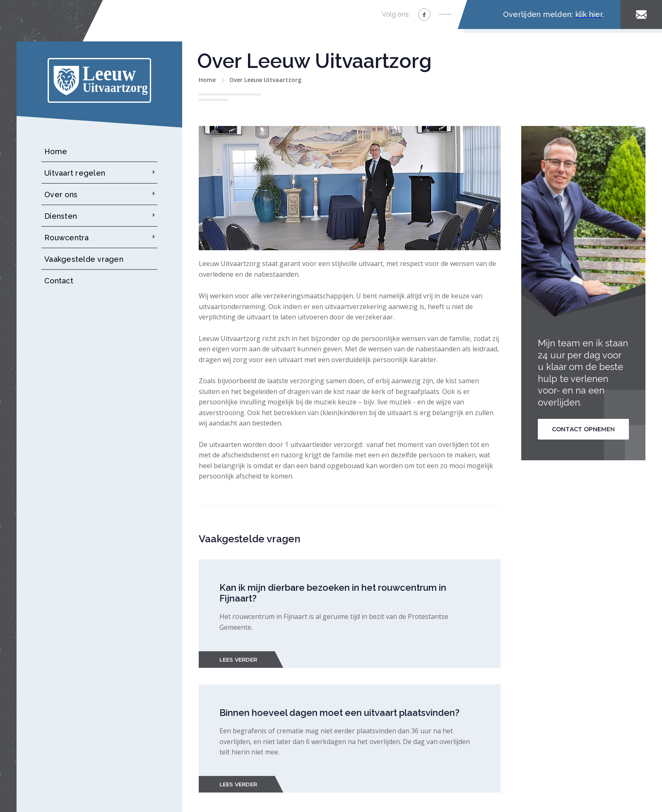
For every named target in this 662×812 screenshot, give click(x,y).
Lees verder (238, 660)
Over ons (61, 195)
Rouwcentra (67, 238)
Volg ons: (396, 14)
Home (56, 151)
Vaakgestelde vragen (84, 259)
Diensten (61, 216)
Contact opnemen (583, 429)
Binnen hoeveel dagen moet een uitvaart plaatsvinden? (339, 713)
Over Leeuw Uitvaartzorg (265, 80)
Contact (59, 281)
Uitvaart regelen (75, 173)
